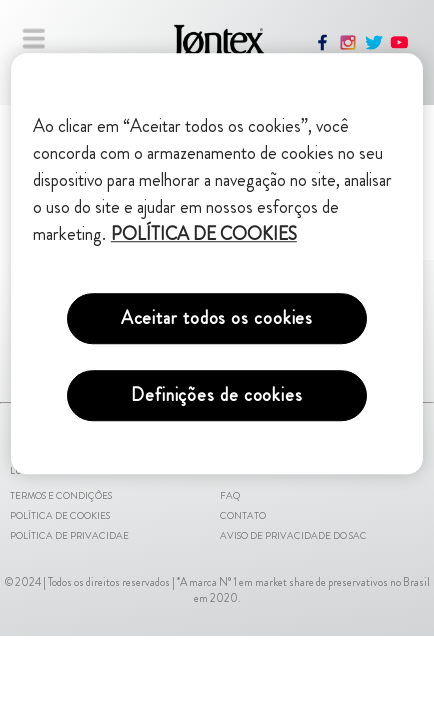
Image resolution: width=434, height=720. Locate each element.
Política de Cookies (60, 516)
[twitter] (374, 48)
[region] (217, 263)
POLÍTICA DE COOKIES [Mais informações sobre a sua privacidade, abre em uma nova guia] (204, 234)
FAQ (230, 496)
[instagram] (348, 48)
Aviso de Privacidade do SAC (293, 536)
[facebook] (323, 48)
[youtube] (400, 48)
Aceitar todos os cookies (217, 318)
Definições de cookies (217, 395)
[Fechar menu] (33, 38)
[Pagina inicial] (215, 49)
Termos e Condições (61, 496)
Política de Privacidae (69, 536)
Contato (243, 516)
